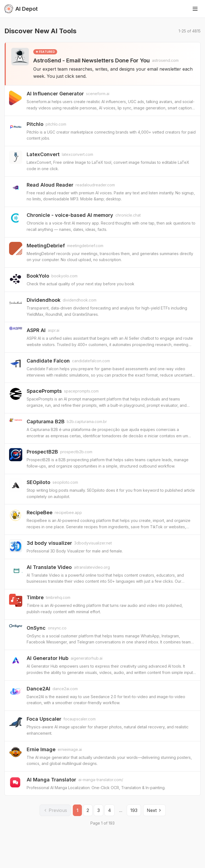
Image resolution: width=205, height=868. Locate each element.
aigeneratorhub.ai (87, 658)
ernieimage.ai (70, 749)
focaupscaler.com (80, 719)
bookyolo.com (64, 276)
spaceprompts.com (81, 391)
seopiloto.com (65, 482)
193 (134, 810)
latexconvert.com (77, 154)
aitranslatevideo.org (92, 567)
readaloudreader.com (95, 185)
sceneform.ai (98, 94)
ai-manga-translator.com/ (101, 780)
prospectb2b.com (76, 452)
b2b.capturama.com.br (87, 421)
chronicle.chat (128, 215)
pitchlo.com (56, 124)
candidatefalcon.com (91, 361)
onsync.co (57, 628)
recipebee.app (68, 512)
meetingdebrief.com (85, 246)
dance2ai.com (65, 689)
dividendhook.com (80, 300)
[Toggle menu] (195, 9)
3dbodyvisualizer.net (93, 543)
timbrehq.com (58, 597)
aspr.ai (54, 330)
